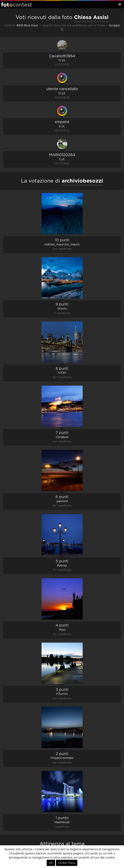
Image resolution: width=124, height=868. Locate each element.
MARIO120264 (62, 155)
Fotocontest (16, 4)
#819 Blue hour (27, 26)
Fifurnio (62, 694)
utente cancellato (62, 89)
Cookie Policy (67, 863)
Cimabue (62, 437)
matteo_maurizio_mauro (62, 245)
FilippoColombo (62, 758)
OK (51, 863)
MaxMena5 (62, 822)
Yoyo (62, 630)
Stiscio (62, 309)
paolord (62, 501)
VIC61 (62, 373)
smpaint (62, 122)
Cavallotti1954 (62, 56)
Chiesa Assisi (91, 17)
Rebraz (62, 566)
